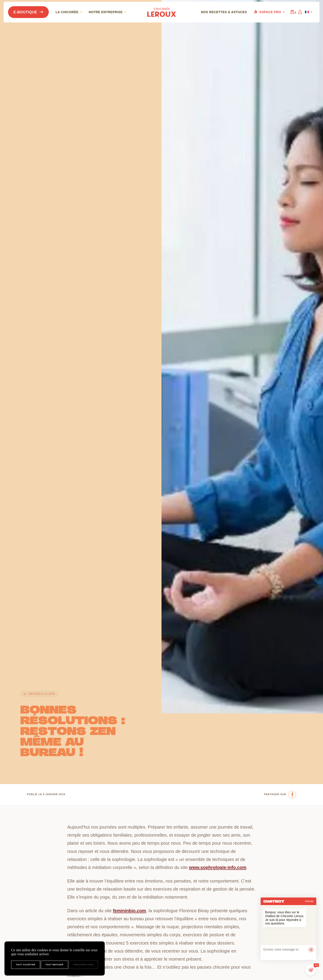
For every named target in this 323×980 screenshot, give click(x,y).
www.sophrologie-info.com (218, 867)
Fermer (309, 901)
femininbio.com (130, 911)
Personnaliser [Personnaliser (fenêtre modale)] (83, 965)
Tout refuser (54, 965)
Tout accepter (26, 965)
